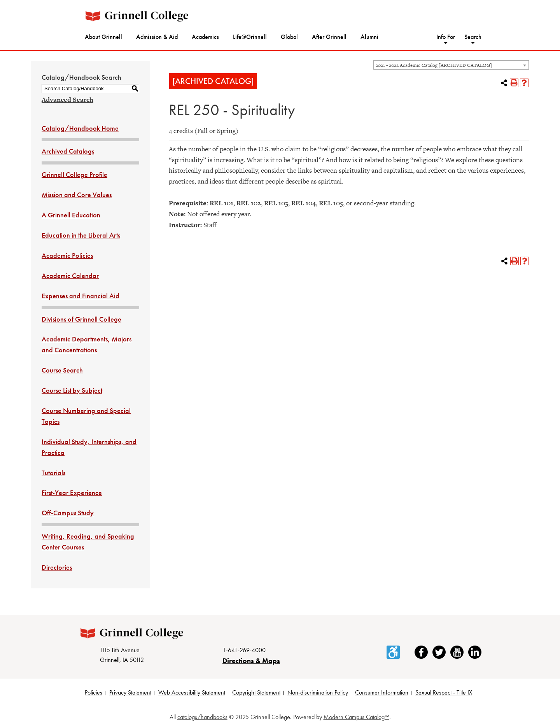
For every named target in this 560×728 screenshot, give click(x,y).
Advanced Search (67, 100)
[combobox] (451, 65)
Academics (205, 37)
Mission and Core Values (77, 195)
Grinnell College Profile (74, 174)
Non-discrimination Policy (318, 692)
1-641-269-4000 (244, 650)
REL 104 (304, 203)
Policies (94, 692)
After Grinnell (329, 37)
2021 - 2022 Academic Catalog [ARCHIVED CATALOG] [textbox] (434, 65)
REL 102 (249, 203)
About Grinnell (103, 37)
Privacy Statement (130, 692)
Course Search (62, 370)
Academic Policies (67, 255)
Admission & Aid (157, 37)
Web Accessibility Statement (192, 692)
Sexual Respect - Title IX (444, 692)
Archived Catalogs (68, 151)
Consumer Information (382, 692)
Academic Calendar (70, 276)
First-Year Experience (72, 493)
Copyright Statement (256, 692)
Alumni (369, 37)
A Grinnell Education (71, 215)
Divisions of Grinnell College (81, 319)
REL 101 (221, 203)
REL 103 (276, 203)
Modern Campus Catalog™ (356, 717)
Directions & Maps (251, 661)
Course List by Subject (72, 390)
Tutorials (53, 473)
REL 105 (331, 203)
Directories (57, 567)
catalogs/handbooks (202, 717)
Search (473, 37)
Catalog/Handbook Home (80, 128)
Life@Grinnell (250, 37)
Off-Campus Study (68, 513)
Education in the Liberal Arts (81, 235)
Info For (446, 37)
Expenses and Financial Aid (80, 296)
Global (289, 37)
